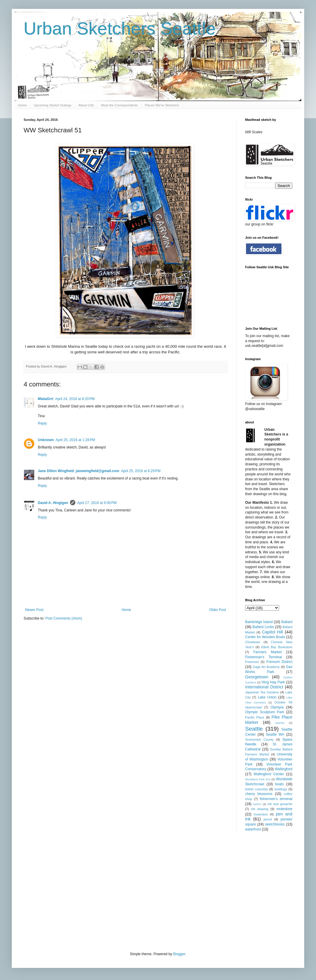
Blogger (179, 954)
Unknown (46, 440)
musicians (261, 814)
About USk (86, 105)
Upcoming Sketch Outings (52, 105)
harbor (257, 804)
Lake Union (267, 697)
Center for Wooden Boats (265, 637)
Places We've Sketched (162, 105)
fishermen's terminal (276, 799)
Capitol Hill (272, 632)
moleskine (284, 809)
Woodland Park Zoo (258, 779)
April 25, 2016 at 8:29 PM (141, 471)
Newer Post (34, 610)
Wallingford (284, 769)
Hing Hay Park (273, 682)
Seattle (254, 729)
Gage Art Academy (266, 667)
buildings (281, 789)
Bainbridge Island (259, 622)
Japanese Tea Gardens (262, 692)
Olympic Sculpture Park (265, 712)
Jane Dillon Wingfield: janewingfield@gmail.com (79, 471)
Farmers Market (268, 652)
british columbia (256, 789)
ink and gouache (280, 804)
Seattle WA (275, 734)
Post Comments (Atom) (64, 618)
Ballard (287, 622)
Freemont (252, 662)
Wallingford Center (269, 774)
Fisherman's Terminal (263, 657)
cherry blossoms (259, 794)
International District (264, 687)
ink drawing (260, 809)
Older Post (218, 610)
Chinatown (253, 642)
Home (22, 105)
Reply (42, 423)
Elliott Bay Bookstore (277, 647)
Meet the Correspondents (119, 105)
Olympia (277, 707)
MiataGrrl (46, 399)
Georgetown (257, 677)
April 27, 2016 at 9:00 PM (97, 503)
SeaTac (280, 723)
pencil (268, 819)
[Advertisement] (90, 891)
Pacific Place (255, 717)
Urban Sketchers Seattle (120, 29)
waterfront (253, 829)
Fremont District (279, 662)
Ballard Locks (263, 627)
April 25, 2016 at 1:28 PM (75, 440)
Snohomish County (259, 740)
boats (280, 784)
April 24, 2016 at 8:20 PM (75, 399)
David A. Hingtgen (53, 503)
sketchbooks (275, 824)
